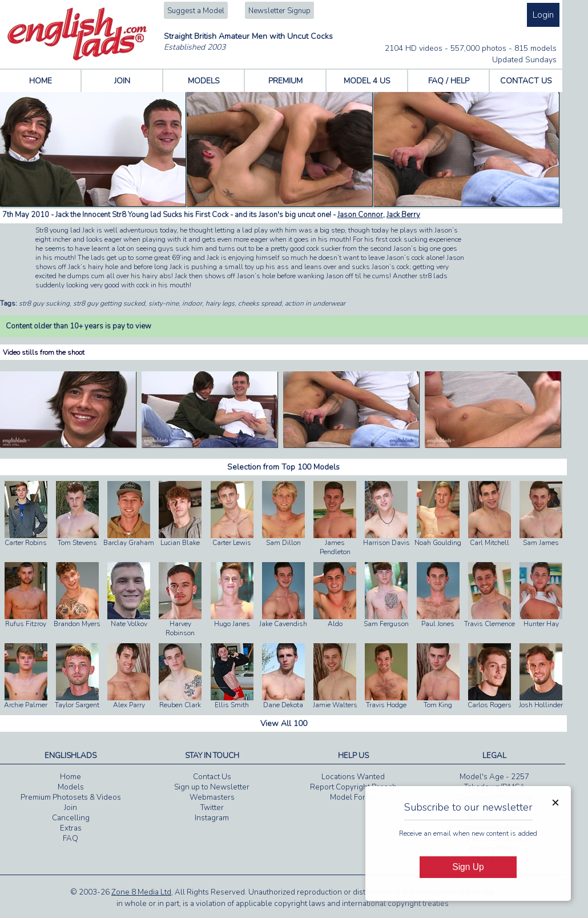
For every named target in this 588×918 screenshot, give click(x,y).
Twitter (212, 808)
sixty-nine (164, 303)
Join (71, 808)
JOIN (122, 81)
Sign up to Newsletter (212, 787)
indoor (192, 303)
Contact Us (212, 777)
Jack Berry (403, 215)
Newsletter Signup (279, 11)
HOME (41, 81)
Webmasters (212, 797)
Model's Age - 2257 (494, 777)
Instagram (212, 818)
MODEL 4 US (367, 81)
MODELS (204, 81)
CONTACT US (526, 81)
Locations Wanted (353, 777)
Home (71, 777)
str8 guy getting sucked (109, 303)
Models (71, 787)
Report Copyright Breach (353, 787)
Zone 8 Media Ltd (141, 892)
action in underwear (315, 303)
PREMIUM (285, 81)
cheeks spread (260, 303)
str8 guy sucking (44, 303)
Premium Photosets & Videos (71, 797)
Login (543, 15)
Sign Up (468, 867)
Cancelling (71, 818)
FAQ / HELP (449, 81)
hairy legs (220, 303)
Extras (71, 828)
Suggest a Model (196, 11)
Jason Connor (360, 215)
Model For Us (353, 797)
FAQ (71, 839)
